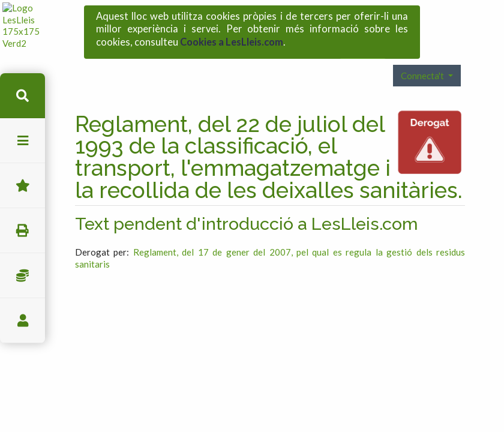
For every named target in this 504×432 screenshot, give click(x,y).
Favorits (22, 186)
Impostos (22, 276)
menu (22, 141)
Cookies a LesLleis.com (232, 38)
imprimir (22, 231)
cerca (22, 96)
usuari (22, 321)
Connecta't (423, 53)
